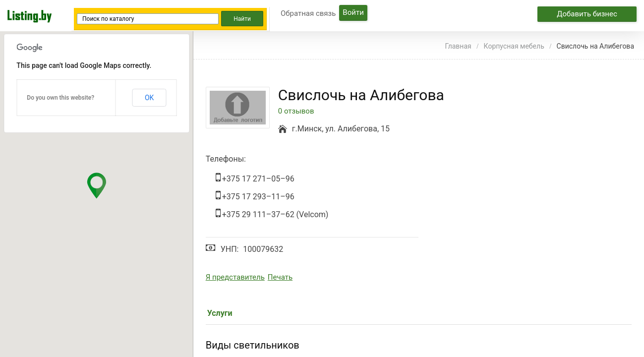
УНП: (230, 249)
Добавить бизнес (587, 14)
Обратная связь (308, 13)
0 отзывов (296, 111)
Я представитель (235, 277)
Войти (353, 12)
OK (149, 98)
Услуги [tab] (220, 313)
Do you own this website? (60, 98)
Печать (280, 277)
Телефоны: (226, 159)
